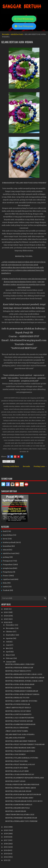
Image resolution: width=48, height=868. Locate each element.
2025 (6, 612)
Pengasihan (8, 565)
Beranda (6, 34)
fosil (5, 531)
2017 (6, 840)
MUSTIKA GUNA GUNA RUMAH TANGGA (22, 694)
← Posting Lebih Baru (10, 466)
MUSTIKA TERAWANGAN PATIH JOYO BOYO (24, 801)
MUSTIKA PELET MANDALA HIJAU (20, 764)
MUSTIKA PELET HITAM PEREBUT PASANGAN (25, 744)
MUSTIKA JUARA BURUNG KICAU (20, 774)
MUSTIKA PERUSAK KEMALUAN (19, 668)
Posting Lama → (40, 466)
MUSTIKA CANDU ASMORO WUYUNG (21, 701)
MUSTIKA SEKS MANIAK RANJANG (20, 748)
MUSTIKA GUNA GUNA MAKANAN (20, 684)
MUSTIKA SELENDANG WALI (18, 808)
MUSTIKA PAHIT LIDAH (15, 781)
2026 (6, 609)
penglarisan (8, 568)
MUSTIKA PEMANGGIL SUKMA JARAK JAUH (24, 681)
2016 (6, 844)
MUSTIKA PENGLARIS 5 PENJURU (20, 664)
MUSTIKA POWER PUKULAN (18, 704)
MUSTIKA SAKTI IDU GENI (17, 768)
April (8, 652)
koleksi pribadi (9, 542)
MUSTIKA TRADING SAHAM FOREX (20, 751)
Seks (5, 583)
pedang (6, 557)
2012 (6, 857)
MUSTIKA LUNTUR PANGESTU (18, 714)
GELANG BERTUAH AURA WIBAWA (17, 42)
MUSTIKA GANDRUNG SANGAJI (19, 805)
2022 (6, 622)
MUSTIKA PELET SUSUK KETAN (19, 721)
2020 (6, 830)
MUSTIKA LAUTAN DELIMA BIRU (19, 798)
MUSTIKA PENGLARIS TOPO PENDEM (21, 821)
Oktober (10, 632)
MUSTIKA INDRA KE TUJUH (17, 698)
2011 (6, 860)
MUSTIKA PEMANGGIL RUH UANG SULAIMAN (25, 678)
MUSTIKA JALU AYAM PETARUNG (20, 718)
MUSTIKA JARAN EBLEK (16, 811)
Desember (10, 625)
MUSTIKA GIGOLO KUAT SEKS (18, 711)
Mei (8, 648)
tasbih (5, 587)
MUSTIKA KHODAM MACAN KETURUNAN (23, 794)
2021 (6, 827)
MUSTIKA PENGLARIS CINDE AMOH (21, 788)
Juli (8, 642)
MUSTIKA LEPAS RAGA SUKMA (18, 688)
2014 (6, 850)
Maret (9, 655)
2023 (6, 619)
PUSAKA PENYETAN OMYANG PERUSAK (22, 785)
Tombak (6, 590)
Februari (10, 658)
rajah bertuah (8, 579)
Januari (9, 662)
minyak (6, 550)
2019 (6, 834)
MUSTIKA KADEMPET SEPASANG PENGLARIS (25, 778)
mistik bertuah (17, 34)
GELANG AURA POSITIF (15, 738)
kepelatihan (8, 535)
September (11, 635)
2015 (6, 847)
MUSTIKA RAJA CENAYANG (17, 728)
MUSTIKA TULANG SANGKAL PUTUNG (22, 758)
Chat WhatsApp (24, 19)
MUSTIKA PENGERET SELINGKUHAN (21, 818)
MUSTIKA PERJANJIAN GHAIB (18, 791)
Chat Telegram (24, 26)
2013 (6, 854)
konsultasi (7, 546)
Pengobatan (8, 572)
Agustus (9, 638)
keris (5, 539)
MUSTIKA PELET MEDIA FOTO (18, 671)
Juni (8, 645)
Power (6, 576)
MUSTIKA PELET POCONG (16, 761)
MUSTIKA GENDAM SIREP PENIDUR (21, 741)
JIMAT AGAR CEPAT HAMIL (17, 731)
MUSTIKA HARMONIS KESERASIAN (20, 724)
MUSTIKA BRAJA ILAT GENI (17, 771)
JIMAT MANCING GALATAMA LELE (20, 815)
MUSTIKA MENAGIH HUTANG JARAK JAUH (24, 674)
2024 (6, 616)
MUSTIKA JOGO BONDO (15, 754)
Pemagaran (7, 561)
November (11, 628)
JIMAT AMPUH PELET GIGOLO (18, 708)
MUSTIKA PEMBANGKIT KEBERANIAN (22, 691)
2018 (6, 837)
